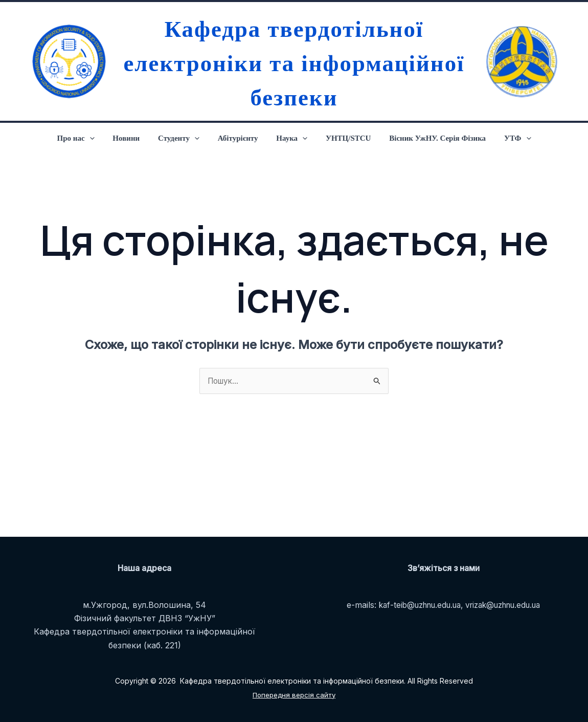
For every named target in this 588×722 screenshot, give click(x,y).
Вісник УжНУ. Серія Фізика (430, 138)
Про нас (86, 138)
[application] (100, 138)
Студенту (183, 138)
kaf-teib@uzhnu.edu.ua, (416, 605)
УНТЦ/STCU (344, 138)
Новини (134, 138)
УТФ (507, 138)
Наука (290, 138)
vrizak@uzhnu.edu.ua (507, 605)
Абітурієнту (240, 138)
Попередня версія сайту (294, 695)
